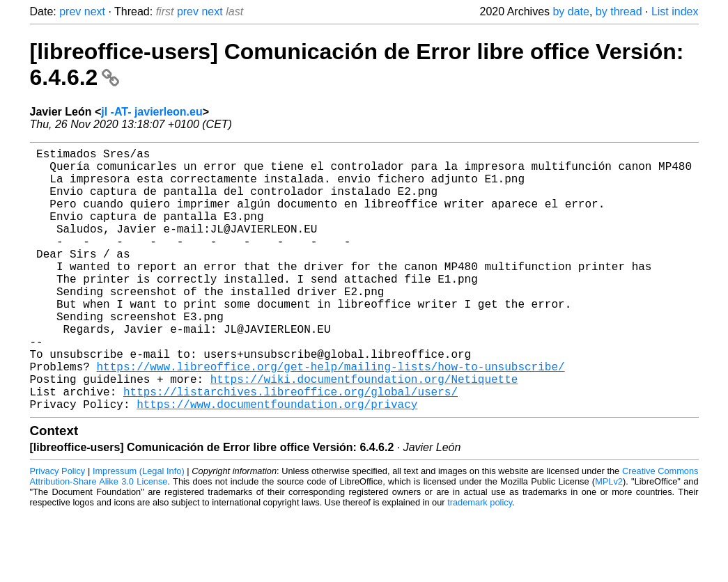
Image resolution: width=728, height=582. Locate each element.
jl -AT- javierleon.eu (152, 112)
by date (571, 11)
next (95, 11)
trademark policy (480, 561)
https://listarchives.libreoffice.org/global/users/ (291, 447)
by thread (619, 11)
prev (70, 11)
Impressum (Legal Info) (139, 529)
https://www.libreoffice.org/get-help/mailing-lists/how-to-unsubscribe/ (331, 416)
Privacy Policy (58, 529)
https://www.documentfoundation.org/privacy (277, 462)
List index (675, 11)
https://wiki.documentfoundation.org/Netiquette (364, 432)
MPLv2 (609, 540)
